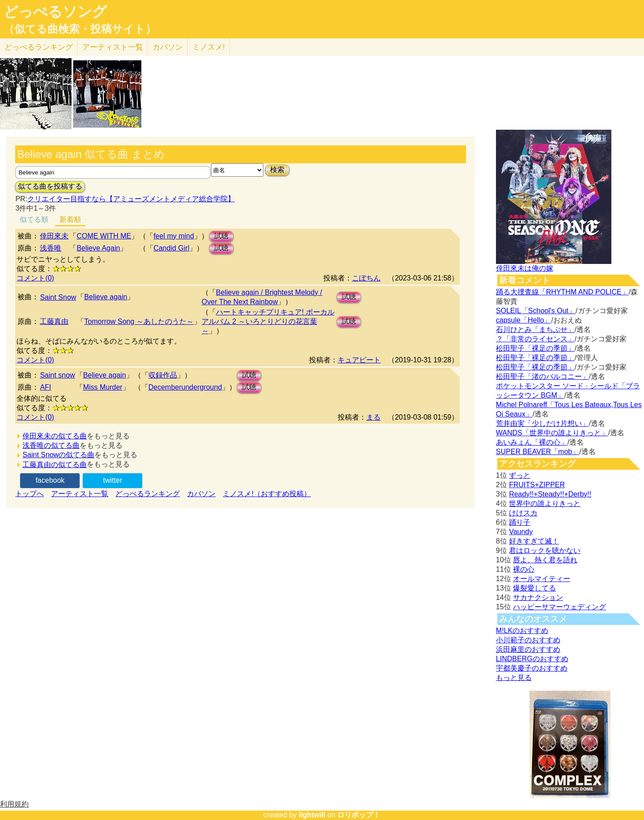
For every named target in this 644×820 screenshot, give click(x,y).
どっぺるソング (55, 12)
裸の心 (524, 569)
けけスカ (523, 513)
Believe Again (98, 248)
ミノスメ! (209, 47)
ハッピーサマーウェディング (559, 607)
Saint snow (57, 375)
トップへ (30, 494)
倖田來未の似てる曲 (55, 436)
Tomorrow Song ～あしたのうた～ (139, 321)
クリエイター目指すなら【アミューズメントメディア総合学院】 (131, 199)
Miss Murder (103, 387)
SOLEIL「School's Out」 (536, 311)
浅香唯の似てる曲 (51, 445)
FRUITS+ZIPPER (537, 485)
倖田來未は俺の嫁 (525, 268)
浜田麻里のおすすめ (528, 649)
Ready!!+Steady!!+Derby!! (550, 494)
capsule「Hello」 (524, 320)
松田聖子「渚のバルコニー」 (542, 376)
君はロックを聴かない (545, 550)
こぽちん (366, 278)
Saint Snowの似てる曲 (58, 455)
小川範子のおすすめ (528, 640)
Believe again (106, 297)
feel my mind (174, 236)
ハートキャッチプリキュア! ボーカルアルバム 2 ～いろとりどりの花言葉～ (268, 321)
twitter (113, 480)
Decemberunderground (185, 387)
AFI (45, 387)
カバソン (168, 47)
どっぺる (39, 47)
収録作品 (163, 375)
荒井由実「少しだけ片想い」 (542, 423)
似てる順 (34, 219)
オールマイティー (542, 579)
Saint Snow (58, 297)
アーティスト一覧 (80, 494)
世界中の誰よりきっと (545, 503)
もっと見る (514, 678)
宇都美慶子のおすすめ (532, 668)
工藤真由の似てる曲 (55, 465)
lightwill (312, 815)
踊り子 (520, 522)
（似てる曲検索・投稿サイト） (80, 29)
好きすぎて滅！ (534, 541)
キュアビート (359, 360)
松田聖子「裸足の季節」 (535, 348)
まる (373, 417)
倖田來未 (54, 236)
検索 (277, 170)
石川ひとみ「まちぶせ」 (535, 329)
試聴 (221, 236)
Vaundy (521, 532)
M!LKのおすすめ (522, 631)
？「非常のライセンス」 (535, 339)
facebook (50, 480)
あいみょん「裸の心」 (532, 442)
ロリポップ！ (359, 815)
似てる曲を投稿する (50, 186)
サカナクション (538, 597)
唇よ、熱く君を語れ (545, 560)
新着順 (70, 219)
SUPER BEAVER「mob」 (538, 452)
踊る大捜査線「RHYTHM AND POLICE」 (562, 292)
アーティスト (113, 47)
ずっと (520, 475)
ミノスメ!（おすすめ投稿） (267, 494)
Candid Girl (171, 248)
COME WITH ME (104, 236)
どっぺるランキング (148, 494)
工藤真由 (54, 321)
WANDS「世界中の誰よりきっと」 (552, 433)
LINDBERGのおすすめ (532, 659)
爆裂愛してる (534, 588)
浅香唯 (51, 248)
